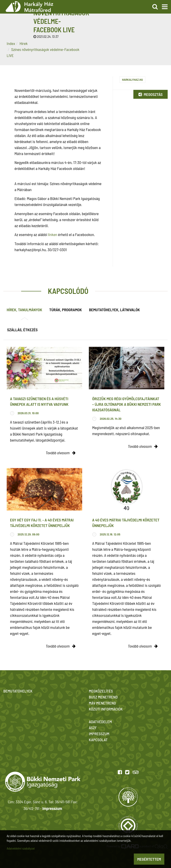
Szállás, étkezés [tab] (22, 330)
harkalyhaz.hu (132, 80)
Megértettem (149, 859)
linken (53, 234)
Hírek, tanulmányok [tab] (24, 310)
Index (11, 43)
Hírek (24, 43)
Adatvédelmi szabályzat (21, 848)
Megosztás (151, 94)
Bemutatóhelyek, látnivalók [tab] (114, 310)
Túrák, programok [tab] (65, 310)
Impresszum (52, 808)
